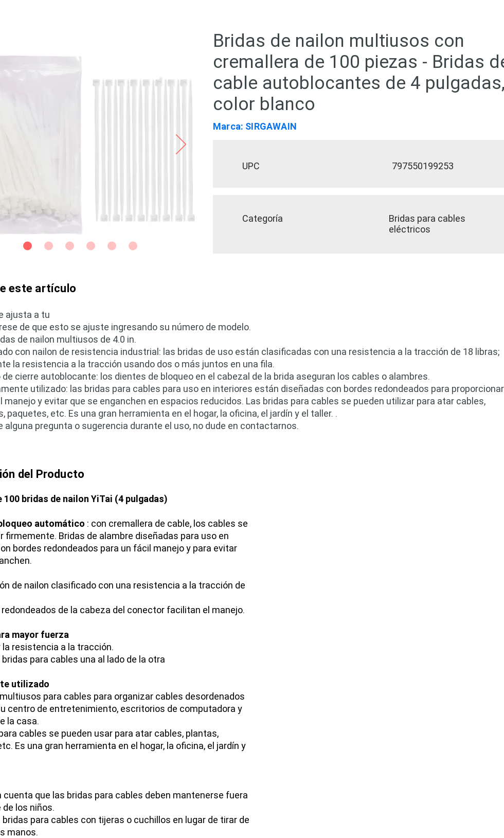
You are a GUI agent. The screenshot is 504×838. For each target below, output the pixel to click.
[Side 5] (112, 246)
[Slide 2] (49, 246)
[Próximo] (181, 145)
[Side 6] (133, 246)
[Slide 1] (28, 246)
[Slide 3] (70, 246)
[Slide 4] (91, 246)
